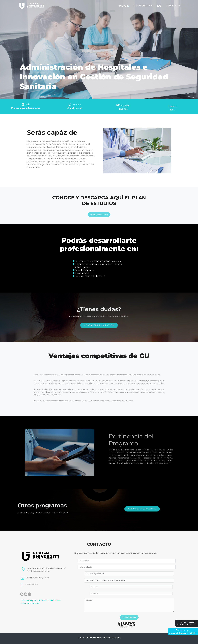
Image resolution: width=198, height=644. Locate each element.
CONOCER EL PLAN (99, 223)
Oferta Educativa (143, 6)
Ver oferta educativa (153, 509)
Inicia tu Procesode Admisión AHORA (187, 623)
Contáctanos (173, 6)
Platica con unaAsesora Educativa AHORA (183, 632)
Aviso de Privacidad (30, 603)
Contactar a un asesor (99, 323)
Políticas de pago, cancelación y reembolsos (41, 600)
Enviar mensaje (138, 617)
